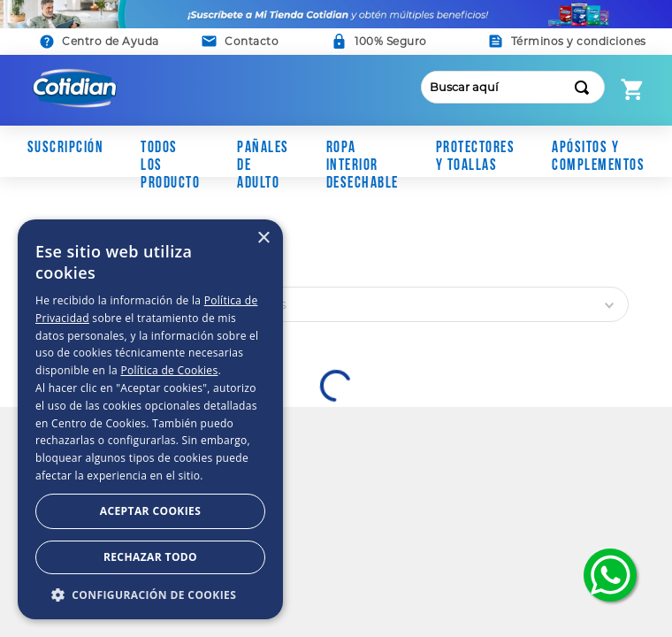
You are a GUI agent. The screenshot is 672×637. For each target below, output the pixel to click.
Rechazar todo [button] (150, 557)
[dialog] (150, 419)
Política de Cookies (169, 370)
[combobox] (513, 87)
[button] (241, 41)
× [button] (263, 238)
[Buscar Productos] (585, 87)
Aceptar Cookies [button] (150, 511)
